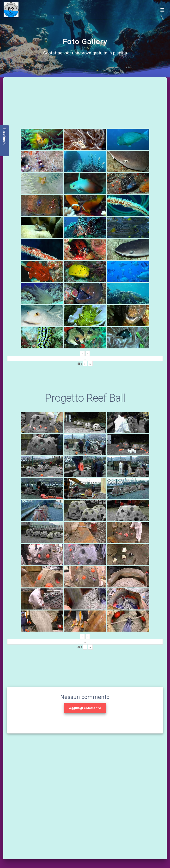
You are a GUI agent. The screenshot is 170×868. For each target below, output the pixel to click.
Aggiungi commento (85, 708)
